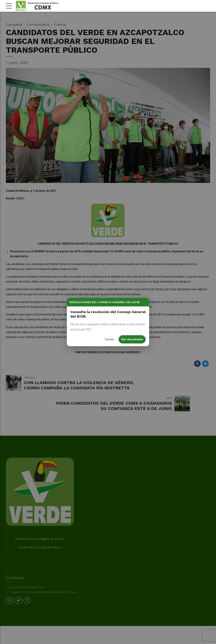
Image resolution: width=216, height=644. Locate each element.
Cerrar (109, 339)
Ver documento (132, 339)
